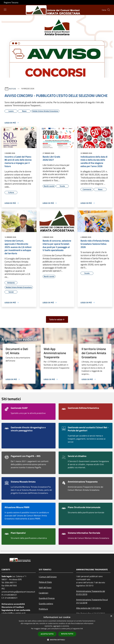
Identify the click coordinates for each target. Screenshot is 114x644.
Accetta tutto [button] (47, 634)
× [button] (111, 616)
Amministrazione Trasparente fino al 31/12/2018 (92, 601)
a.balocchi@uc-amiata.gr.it (13, 613)
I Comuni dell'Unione (48, 577)
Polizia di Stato (45, 582)
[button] (57, 640)
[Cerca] (109, 10)
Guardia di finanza (47, 598)
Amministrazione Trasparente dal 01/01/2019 (91, 593)
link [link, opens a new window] (82, 629)
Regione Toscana (11, 2)
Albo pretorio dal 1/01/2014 (89, 608)
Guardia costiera (46, 604)
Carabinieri (44, 593)
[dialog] (57, 629)
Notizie (13, 88)
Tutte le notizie (57, 319)
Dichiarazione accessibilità (13, 604)
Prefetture (43, 609)
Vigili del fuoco (45, 587)
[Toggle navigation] (5, 10)
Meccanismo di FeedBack (13, 607)
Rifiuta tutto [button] (67, 634)
